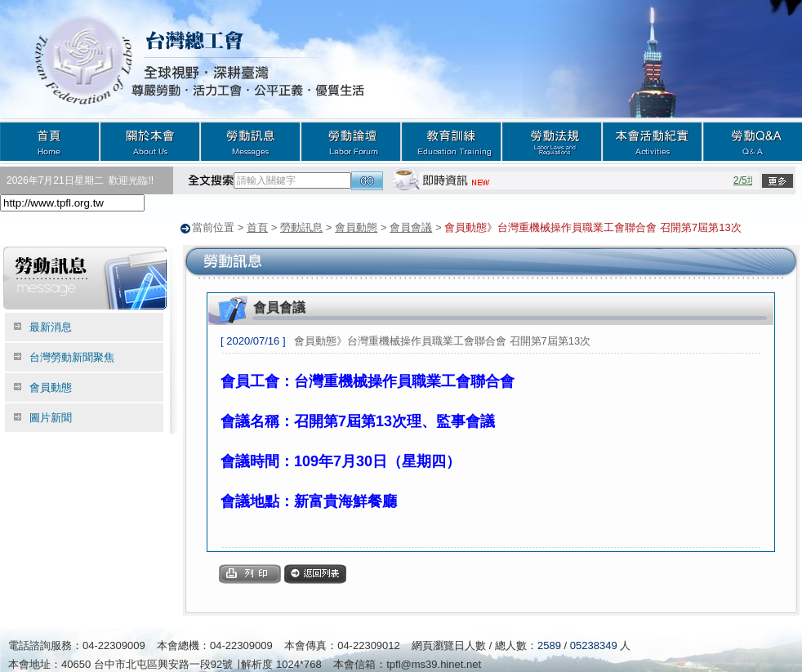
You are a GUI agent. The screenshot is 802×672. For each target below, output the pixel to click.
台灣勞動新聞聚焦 (72, 356)
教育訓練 (451, 141)
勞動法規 (552, 141)
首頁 (50, 141)
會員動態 (356, 227)
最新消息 (51, 326)
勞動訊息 (250, 141)
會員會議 (411, 227)
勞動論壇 (351, 141)
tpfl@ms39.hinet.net (434, 663)
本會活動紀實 (652, 141)
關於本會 (150, 141)
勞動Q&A (752, 141)
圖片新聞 (51, 417)
